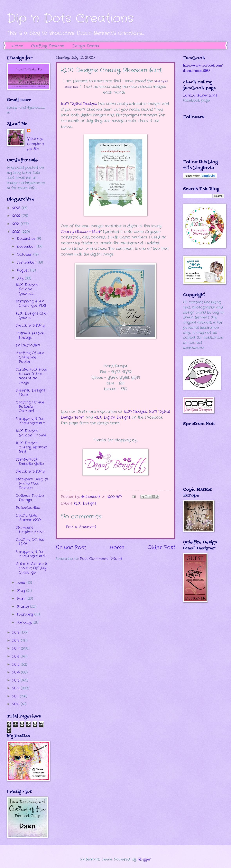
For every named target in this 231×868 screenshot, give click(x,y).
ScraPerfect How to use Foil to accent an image (31, 376)
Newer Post (71, 548)
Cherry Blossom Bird (80, 232)
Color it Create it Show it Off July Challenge (32, 568)
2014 (17, 672)
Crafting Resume (48, 46)
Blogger (144, 859)
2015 (17, 664)
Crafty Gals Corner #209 (28, 518)
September (27, 262)
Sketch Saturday (30, 325)
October (25, 255)
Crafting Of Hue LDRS (30, 542)
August (23, 270)
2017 (17, 648)
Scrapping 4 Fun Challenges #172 (31, 303)
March (23, 607)
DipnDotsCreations (200, 95)
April (22, 599)
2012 (17, 688)
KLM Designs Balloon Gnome (31, 433)
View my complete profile (36, 144)
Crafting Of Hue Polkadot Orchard (30, 407)
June (22, 583)
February (26, 614)
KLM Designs (135, 412)
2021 (17, 224)
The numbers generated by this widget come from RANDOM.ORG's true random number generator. (199, 459)
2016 (17, 656)
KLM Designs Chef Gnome (32, 316)
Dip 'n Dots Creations (70, 19)
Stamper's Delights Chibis (30, 530)
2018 (17, 641)
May (22, 591)
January (25, 622)
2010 (17, 704)
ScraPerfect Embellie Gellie (30, 462)
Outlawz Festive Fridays (30, 335)
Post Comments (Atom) (101, 559)
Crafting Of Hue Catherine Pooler (30, 357)
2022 (17, 216)
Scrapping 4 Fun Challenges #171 (31, 421)
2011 (16, 696)
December (27, 239)
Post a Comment (81, 527)
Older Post (161, 548)
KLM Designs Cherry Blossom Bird (32, 447)
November (27, 246)
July (21, 278)
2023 (17, 208)
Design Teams (86, 46)
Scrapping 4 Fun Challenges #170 (31, 554)
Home (17, 46)
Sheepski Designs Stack (30, 392)
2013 (17, 680)
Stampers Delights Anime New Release (32, 484)
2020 (17, 232)
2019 (16, 633)
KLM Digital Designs (79, 104)
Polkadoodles (28, 345)
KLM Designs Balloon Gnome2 (27, 289)
